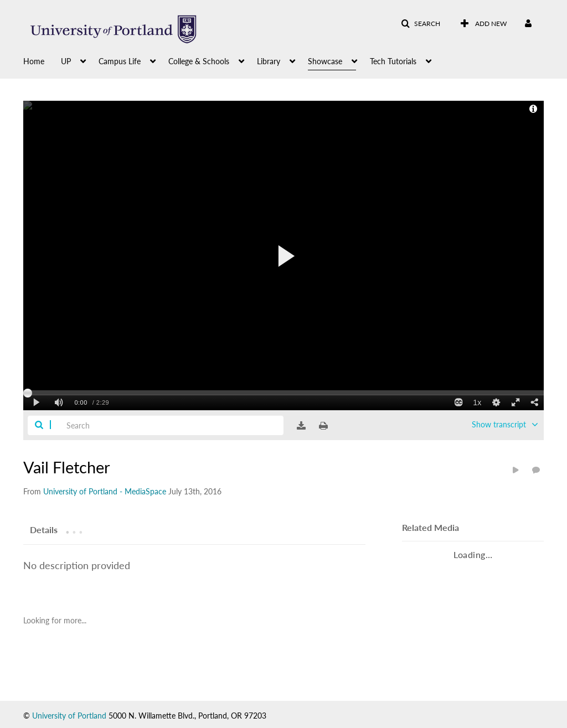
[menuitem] (42, 60)
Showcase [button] (325, 61)
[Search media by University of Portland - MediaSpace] (105, 491)
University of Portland (69, 716)
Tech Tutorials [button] (393, 61)
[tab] (44, 529)
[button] (421, 24)
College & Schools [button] (199, 61)
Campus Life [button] (120, 61)
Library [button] (269, 61)
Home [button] (34, 61)
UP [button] (66, 61)
